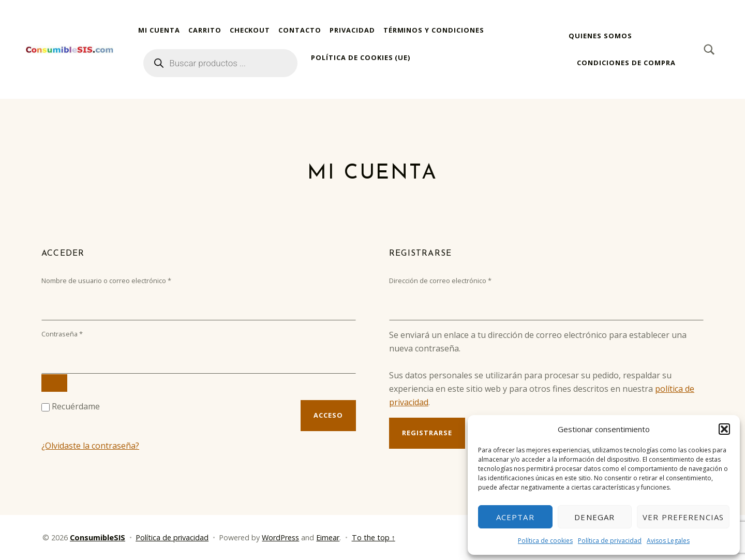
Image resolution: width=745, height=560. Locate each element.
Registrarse (427, 433)
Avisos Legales (668, 541)
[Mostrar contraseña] (54, 383)
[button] (724, 429)
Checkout (250, 30)
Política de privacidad (610, 541)
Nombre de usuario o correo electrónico (123, 280)
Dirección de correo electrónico (457, 280)
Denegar (594, 517)
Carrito (205, 30)
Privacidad (352, 30)
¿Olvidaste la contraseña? (90, 446)
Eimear (328, 537)
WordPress (280, 537)
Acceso (328, 415)
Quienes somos (600, 36)
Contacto (300, 30)
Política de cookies (545, 541)
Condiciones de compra (626, 63)
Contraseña (79, 334)
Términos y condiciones (434, 30)
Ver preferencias (683, 517)
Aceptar (515, 517)
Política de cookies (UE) (361, 57)
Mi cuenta (159, 30)
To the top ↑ (374, 537)
